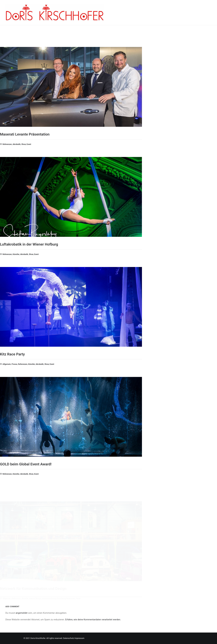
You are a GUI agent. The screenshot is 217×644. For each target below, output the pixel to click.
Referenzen (7, 144)
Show (24, 144)
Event (29, 144)
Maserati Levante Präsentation (25, 134)
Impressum (79, 638)
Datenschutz (68, 638)
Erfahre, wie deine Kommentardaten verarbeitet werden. (93, 620)
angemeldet (21, 613)
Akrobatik (17, 144)
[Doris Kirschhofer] (55, 13)
